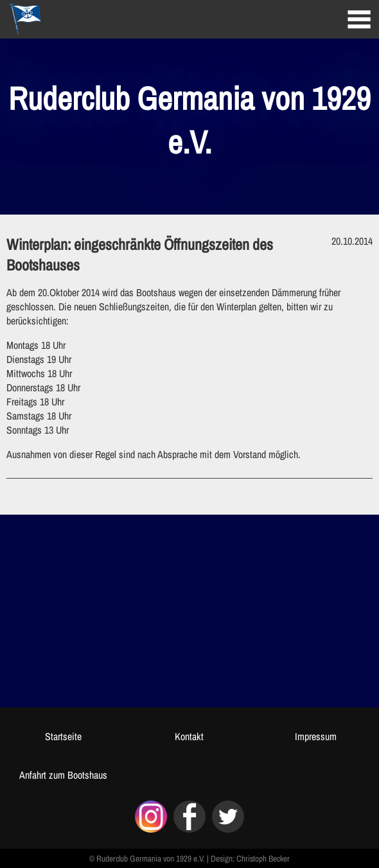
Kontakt (189, 736)
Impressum (316, 736)
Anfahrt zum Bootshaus (63, 775)
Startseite (63, 736)
